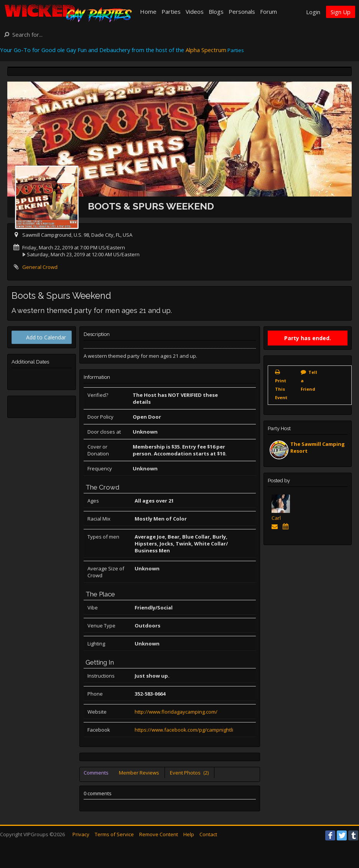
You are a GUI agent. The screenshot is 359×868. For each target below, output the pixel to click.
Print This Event (281, 389)
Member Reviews (139, 773)
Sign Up (341, 12)
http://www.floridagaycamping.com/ (176, 712)
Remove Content (159, 834)
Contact (208, 834)
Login (313, 12)
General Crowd (40, 267)
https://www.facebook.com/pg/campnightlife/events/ (196, 730)
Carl (276, 518)
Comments (96, 773)
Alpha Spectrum (206, 50)
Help (189, 834)
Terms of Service (114, 834)
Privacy (81, 834)
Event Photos (189, 773)
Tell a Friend (309, 381)
